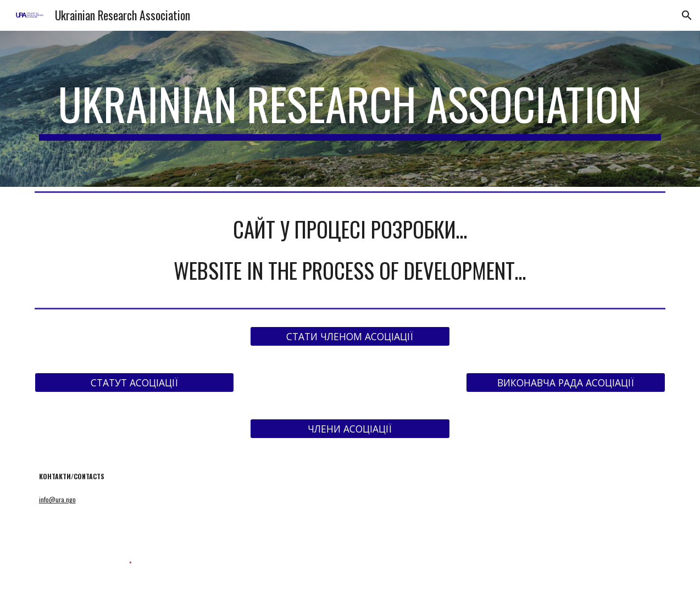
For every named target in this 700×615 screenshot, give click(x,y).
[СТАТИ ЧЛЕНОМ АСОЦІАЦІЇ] (350, 336)
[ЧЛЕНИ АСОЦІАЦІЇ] (350, 428)
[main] (350, 109)
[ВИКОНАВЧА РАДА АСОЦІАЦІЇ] (566, 382)
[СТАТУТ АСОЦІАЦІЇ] (134, 382)
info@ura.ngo (57, 499)
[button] (687, 15)
